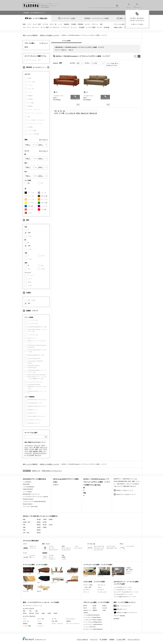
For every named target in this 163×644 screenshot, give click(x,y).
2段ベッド (32, 557)
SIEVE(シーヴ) (36, 471)
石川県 (51, 525)
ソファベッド (33, 548)
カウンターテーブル (99, 548)
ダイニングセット (71, 619)
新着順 (78, 113)
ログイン (129, 6)
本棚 (63, 555)
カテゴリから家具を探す (31, 541)
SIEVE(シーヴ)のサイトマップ (125, 490)
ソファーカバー (29, 445)
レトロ (43, 571)
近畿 (36, 611)
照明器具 (81, 24)
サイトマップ (94, 639)
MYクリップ (137, 6)
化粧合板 (35, 451)
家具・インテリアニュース (124, 606)
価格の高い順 (93, 113)
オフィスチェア (78, 548)
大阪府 (39, 527)
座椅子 (63, 546)
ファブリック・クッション (69, 27)
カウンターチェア (53, 550)
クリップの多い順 (70, 113)
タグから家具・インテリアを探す (94, 582)
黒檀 (36, 449)
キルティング (43, 447)
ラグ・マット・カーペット (31, 27)
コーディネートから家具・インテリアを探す (98, 565)
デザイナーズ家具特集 (119, 616)
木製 (30, 451)
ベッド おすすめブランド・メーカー (123, 590)
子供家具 (74, 24)
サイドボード (87, 590)
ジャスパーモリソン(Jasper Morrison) (93, 624)
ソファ (29, 24)
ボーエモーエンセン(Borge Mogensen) (93, 629)
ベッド (60, 24)
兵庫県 (45, 527)
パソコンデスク (130, 546)
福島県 (39, 522)
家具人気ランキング (122, 609)
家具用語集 (116, 619)
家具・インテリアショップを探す (98, 18)
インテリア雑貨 (91, 27)
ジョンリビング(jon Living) (30, 506)
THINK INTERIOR (28, 489)
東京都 (39, 519)
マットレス (32, 555)
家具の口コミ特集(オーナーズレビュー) (127, 613)
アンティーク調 (29, 571)
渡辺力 (94, 608)
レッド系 (43, 209)
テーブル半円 (30, 455)
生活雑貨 (82, 27)
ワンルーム (129, 571)
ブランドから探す (120, 24)
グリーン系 (44, 203)
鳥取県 (39, 530)
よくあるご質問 (121, 639)
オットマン (52, 548)
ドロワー (100, 587)
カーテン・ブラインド (92, 24)
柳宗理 (85, 606)
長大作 (85, 608)
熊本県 (39, 533)
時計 (101, 24)
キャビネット (52, 559)
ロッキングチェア (66, 550)
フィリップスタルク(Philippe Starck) (93, 622)
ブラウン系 (44, 196)
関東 (24, 611)
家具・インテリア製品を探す (38, 18)
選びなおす (45, 43)
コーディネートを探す (68, 18)
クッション (40, 626)
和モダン (43, 588)
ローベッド (86, 592)
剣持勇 (94, 606)
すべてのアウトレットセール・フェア (32, 606)
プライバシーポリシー (134, 639)
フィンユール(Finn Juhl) (89, 627)
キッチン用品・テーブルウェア (50, 27)
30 (59, 111)
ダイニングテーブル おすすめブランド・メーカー (126, 592)
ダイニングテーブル (99, 546)
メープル (32, 449)
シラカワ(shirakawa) (28, 487)
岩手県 (45, 522)
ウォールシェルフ (102, 592)
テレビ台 (51, 555)
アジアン (29, 580)
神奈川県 (31, 613)
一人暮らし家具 (87, 587)
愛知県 (39, 525)
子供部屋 (128, 568)
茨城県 (51, 519)
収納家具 (66, 24)
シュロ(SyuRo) (27, 482)
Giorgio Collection (28, 504)
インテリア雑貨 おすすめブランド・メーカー (125, 597)
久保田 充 (56, 485)
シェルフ (64, 559)
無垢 (37, 447)
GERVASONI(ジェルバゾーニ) (31, 494)
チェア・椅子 (37, 24)
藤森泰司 (95, 610)
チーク (26, 447)
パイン (40, 449)
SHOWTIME (26, 484)
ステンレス (37, 445)
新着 (24, 24)
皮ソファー (38, 455)
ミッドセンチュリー (72, 571)
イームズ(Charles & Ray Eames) (92, 615)
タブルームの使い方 (82, 639)
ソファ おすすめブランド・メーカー (123, 587)
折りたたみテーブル (112, 548)
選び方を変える (43, 140)
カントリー (58, 580)
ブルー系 (30, 206)
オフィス (128, 573)
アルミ (31, 447)
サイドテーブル (111, 546)
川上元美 (104, 608)
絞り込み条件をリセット (40, 67)
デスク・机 (53, 24)
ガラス (43, 445)
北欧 (58, 571)
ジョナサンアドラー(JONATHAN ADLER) (34, 502)
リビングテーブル (98, 550)
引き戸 (26, 449)
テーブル (45, 24)
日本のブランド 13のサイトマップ (126, 494)
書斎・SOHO (129, 570)
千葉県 (45, 519)
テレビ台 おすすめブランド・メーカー (123, 594)
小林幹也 (86, 613)
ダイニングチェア (66, 548)
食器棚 (63, 557)
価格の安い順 (85, 113)
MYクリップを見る (138, 24)
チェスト (51, 557)
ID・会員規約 (103, 639)
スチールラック (101, 585)
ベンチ (76, 546)
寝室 (118, 572)
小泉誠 (104, 610)
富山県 (45, 525)
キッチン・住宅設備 (103, 27)
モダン (43, 580)
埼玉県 (37, 613)
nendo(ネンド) (87, 610)
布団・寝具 (55, 621)
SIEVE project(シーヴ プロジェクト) (52, 471)
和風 (72, 580)
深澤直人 (104, 606)
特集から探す (118, 27)
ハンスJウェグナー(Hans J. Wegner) (93, 620)
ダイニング (104, 572)
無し (29, 183)
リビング (90, 572)
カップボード (101, 590)
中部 (30, 611)
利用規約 (112, 639)
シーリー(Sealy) (27, 492)
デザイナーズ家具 (60, 50)
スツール (51, 546)
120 (64, 111)
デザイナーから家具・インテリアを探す (97, 602)
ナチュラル (29, 588)
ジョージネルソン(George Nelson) (92, 617)
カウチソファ (33, 546)
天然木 (40, 451)
